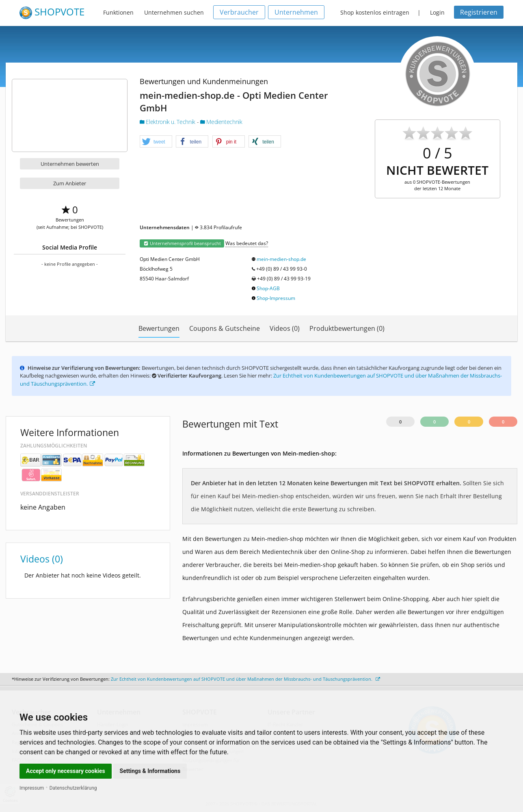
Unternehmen (296, 12)
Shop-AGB (268, 288)
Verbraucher (239, 12)
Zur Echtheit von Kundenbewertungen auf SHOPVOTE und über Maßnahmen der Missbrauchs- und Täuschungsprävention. (245, 679)
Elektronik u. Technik (168, 122)
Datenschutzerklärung (73, 788)
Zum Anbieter (70, 183)
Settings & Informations (150, 771)
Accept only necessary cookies (66, 771)
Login (437, 12)
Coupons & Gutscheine (225, 328)
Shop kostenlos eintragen (375, 12)
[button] (156, 142)
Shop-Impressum (276, 298)
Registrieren (479, 12)
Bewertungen (159, 328)
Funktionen (118, 12)
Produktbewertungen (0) (347, 328)
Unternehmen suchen (174, 12)
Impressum (32, 788)
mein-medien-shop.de (281, 259)
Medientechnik (221, 122)
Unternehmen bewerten (70, 164)
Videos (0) (285, 328)
